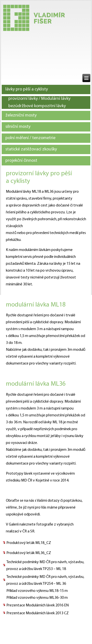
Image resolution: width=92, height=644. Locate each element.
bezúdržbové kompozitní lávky (37, 106)
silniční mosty (18, 127)
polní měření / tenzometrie (30, 138)
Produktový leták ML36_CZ (29, 553)
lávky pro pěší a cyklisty (27, 89)
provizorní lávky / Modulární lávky (39, 99)
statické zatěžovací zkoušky (31, 149)
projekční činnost (21, 161)
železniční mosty (21, 115)
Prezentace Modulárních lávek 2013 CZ (38, 613)
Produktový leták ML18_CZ (29, 543)
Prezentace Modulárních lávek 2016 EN (38, 605)
